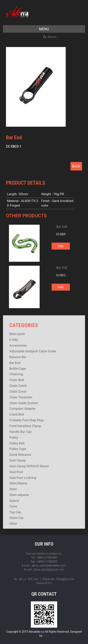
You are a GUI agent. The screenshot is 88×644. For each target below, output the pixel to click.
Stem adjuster (19, 495)
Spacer (14, 501)
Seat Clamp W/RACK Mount (29, 466)
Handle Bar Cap (20, 432)
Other (13, 524)
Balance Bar (18, 357)
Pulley (14, 438)
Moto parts (17, 334)
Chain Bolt (17, 380)
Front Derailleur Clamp (25, 426)
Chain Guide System (24, 403)
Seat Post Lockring (23, 478)
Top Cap (15, 512)
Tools (13, 506)
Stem (13, 489)
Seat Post (16, 472)
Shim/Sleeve (18, 483)
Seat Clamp (18, 460)
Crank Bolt (17, 414)
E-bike (14, 340)
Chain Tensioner (21, 397)
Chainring (16, 374)
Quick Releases (20, 455)
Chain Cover (18, 392)
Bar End (15, 363)
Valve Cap (16, 518)
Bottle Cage (18, 369)
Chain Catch (18, 386)
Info (61, 246)
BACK (76, 166)
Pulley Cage (18, 449)
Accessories (18, 346)
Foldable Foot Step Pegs (27, 420)
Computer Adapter (22, 409)
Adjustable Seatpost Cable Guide (33, 351)
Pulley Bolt (17, 443)
